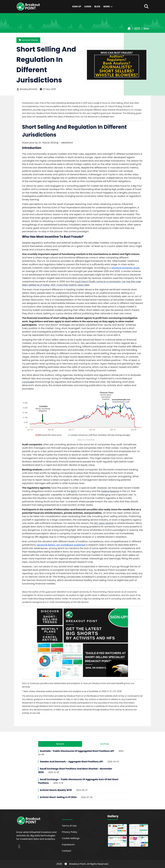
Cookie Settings (71, 838)
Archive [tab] (105, 744)
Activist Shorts (28, 40)
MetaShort (62, 592)
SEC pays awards (104, 523)
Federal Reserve (110, 491)
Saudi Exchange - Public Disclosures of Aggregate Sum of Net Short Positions (78, 781)
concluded (28, 382)
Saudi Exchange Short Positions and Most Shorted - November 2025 (75, 770)
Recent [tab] (60, 744)
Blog (97, 6)
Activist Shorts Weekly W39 (56, 790)
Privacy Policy (70, 832)
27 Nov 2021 (48, 89)
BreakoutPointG (27, 89)
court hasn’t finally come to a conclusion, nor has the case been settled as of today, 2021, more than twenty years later (81, 283)
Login (88, 6)
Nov (146, 29)
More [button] (108, 6)
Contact (66, 851)
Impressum (68, 845)
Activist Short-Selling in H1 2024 (58, 797)
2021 (137, 29)
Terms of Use (69, 826)
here (112, 117)
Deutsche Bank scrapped (43, 562)
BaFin (74, 491)
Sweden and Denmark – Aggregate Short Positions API (71, 762)
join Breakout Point (97, 683)
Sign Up (77, 6)
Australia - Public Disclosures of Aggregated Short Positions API (77, 751)
